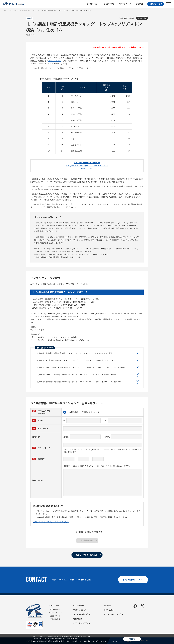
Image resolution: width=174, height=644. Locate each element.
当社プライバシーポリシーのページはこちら (51, 522)
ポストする (143, 18)
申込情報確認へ (87, 540)
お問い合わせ (155, 4)
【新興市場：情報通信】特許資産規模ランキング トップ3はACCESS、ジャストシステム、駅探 (74, 353)
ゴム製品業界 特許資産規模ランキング (81, 412)
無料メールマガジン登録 (114, 614)
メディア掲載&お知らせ (83, 614)
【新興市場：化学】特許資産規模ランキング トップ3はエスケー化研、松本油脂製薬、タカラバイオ (75, 360)
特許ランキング (125, 4)
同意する (132, 639)
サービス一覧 (92, 4)
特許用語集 (78, 619)
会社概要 (139, 4)
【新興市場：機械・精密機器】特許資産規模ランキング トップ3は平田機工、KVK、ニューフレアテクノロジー (80, 367)
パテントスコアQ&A (82, 623)
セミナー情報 (109, 4)
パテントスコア (54, 61)
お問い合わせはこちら (133, 580)
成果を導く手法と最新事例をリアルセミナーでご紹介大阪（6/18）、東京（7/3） (87, 166)
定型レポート (55, 616)
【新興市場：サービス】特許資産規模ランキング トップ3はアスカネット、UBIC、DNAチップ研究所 (76, 375)
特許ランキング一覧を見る (87, 555)
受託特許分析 (55, 619)
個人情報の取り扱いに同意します (87, 532)
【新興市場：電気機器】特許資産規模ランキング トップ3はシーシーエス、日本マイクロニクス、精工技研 (78, 382)
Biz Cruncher (55, 609)
